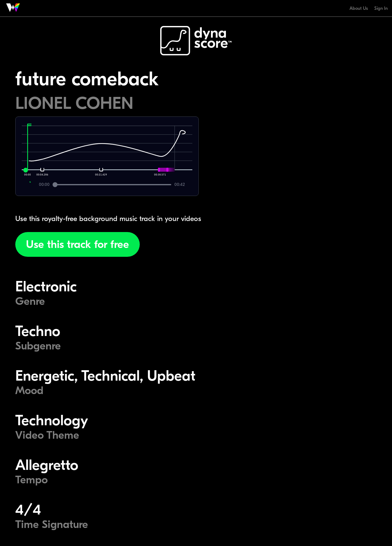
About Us (359, 8)
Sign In (381, 8)
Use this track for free (78, 244)
